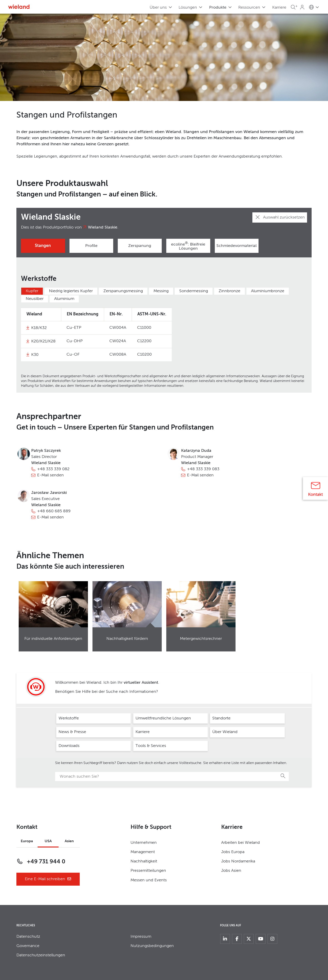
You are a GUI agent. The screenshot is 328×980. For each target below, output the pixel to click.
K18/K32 (39, 328)
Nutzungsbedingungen (152, 946)
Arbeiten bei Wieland (241, 843)
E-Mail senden (50, 475)
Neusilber (35, 299)
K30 (35, 355)
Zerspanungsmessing (123, 291)
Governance (28, 946)
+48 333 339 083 (203, 469)
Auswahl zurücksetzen (280, 217)
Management (143, 852)
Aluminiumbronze (268, 291)
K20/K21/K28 (43, 341)
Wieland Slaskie (103, 227)
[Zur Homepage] (19, 7)
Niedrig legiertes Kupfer (71, 291)
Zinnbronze (229, 291)
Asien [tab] (69, 841)
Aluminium (64, 299)
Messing (161, 291)
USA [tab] (48, 841)
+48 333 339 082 (53, 469)
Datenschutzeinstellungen (41, 955)
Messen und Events (149, 880)
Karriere (279, 8)
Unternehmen (144, 843)
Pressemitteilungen (148, 871)
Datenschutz (28, 937)
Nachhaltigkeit (144, 861)
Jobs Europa (233, 852)
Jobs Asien (231, 871)
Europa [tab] (27, 841)
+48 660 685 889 (54, 511)
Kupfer (32, 291)
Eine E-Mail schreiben (48, 879)
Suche (283, 776)
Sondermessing (194, 291)
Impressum (141, 937)
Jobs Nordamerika (238, 861)
